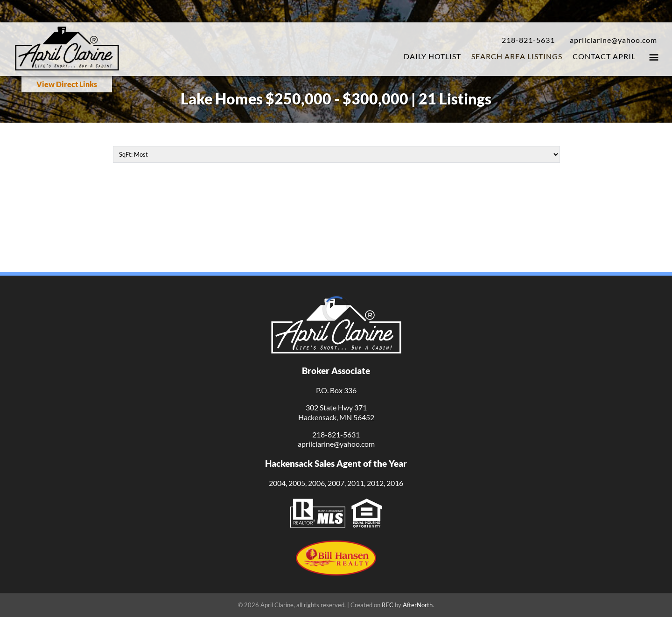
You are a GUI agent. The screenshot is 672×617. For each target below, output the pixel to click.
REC (388, 605)
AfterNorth (418, 605)
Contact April (604, 56)
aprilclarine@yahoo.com (613, 40)
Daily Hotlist (432, 56)
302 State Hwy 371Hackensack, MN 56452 (336, 412)
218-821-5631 (528, 40)
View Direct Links (67, 84)
